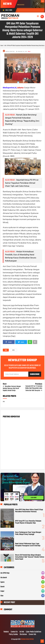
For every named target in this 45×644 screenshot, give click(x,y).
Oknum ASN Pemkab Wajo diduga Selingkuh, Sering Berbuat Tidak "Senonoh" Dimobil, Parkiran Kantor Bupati (30, 557)
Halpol (2, 591)
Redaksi (6, 632)
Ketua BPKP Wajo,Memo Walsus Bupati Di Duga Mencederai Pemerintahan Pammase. (29, 511)
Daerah (2, 587)
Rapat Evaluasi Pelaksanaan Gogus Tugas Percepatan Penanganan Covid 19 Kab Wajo (28, 545)
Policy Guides (13, 634)
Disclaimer (23, 634)
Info (13, 350)
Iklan (2, 596)
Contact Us (14, 632)
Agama (2, 582)
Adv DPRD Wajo (5, 573)
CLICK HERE (33, 498)
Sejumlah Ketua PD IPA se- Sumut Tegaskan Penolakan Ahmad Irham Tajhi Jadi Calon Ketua (22, 183)
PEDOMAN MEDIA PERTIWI (27, 639)
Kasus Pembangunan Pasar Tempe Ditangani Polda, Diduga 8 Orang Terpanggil (28, 533)
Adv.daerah (4, 578)
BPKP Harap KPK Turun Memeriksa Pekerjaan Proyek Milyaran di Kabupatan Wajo (28, 522)
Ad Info (22, 632)
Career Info (32, 634)
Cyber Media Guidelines (34, 632)
